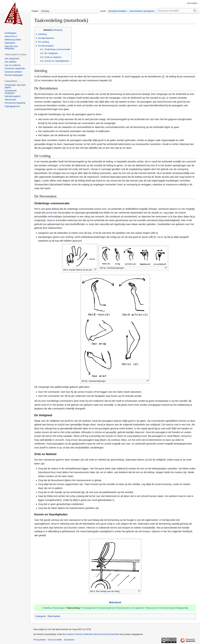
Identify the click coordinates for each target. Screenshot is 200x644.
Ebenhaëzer (54, 616)
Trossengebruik (89, 608)
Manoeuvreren (153, 608)
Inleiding (47, 608)
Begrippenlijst (182, 608)
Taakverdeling (73, 608)
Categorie (41, 616)
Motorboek (115, 602)
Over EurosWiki (55, 640)
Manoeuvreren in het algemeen (130, 608)
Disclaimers (69, 640)
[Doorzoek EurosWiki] (177, 11)
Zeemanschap (168, 608)
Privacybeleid (40, 640)
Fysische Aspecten (106, 608)
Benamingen (59, 608)
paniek (49, 213)
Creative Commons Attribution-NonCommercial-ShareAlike (92, 634)
